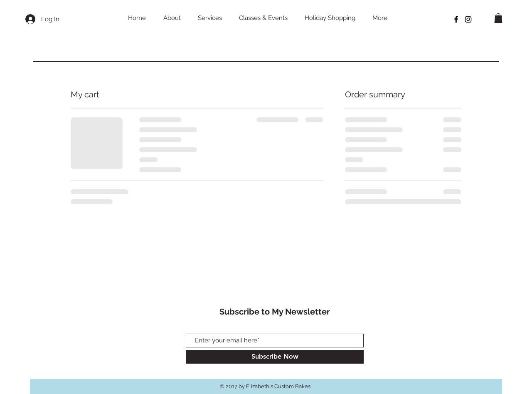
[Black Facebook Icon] (456, 19)
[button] (498, 18)
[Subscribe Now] (275, 357)
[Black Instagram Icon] (468, 19)
